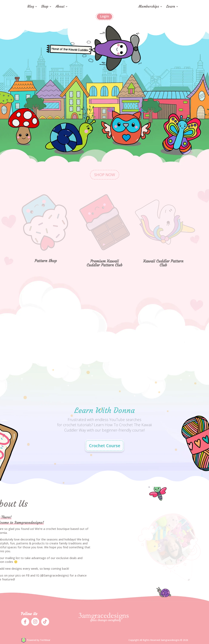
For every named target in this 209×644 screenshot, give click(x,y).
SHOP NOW (105, 168)
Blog (31, 7)
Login (104, 16)
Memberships (149, 7)
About (60, 7)
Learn (171, 7)
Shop (45, 7)
